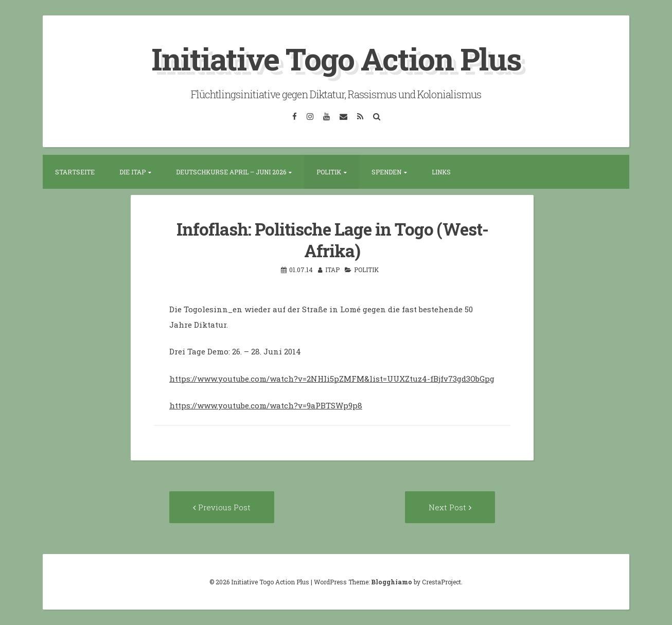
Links (441, 172)
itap (332, 270)
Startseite (75, 172)
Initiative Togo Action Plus (336, 58)
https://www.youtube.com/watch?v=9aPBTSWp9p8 (266, 405)
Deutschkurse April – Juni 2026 (231, 172)
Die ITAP (132, 172)
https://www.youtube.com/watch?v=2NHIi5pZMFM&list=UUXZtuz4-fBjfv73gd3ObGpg (332, 379)
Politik (329, 172)
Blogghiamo (392, 582)
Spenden (386, 172)
